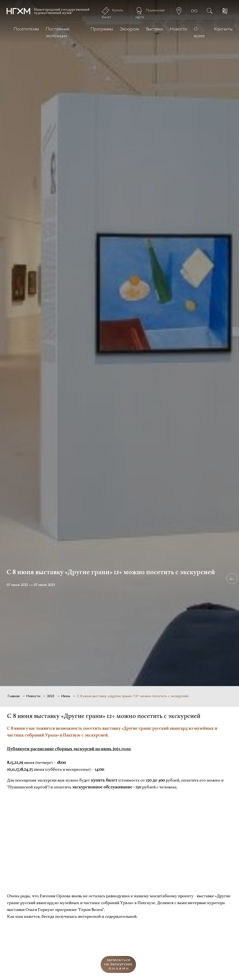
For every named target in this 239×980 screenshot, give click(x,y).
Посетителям (26, 29)
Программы (102, 29)
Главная (14, 696)
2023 (51, 696)
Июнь (66, 696)
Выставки (155, 29)
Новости (178, 29)
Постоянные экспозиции (58, 33)
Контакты (223, 29)
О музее (199, 33)
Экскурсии (130, 29)
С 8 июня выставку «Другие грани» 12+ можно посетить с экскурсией (133, 696)
